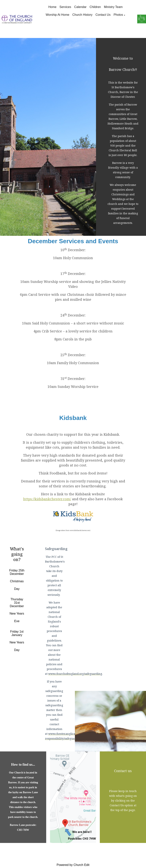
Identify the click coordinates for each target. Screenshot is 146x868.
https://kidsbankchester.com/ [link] (47, 499)
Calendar (80, 7)
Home (52, 7)
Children (95, 7)
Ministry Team (113, 7)
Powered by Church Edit (73, 865)
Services (65, 7)
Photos (118, 15)
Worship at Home (57, 15)
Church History (82, 15)
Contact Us (103, 15)
